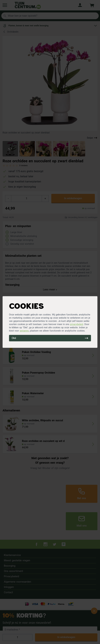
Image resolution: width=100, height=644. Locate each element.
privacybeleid (77, 324)
